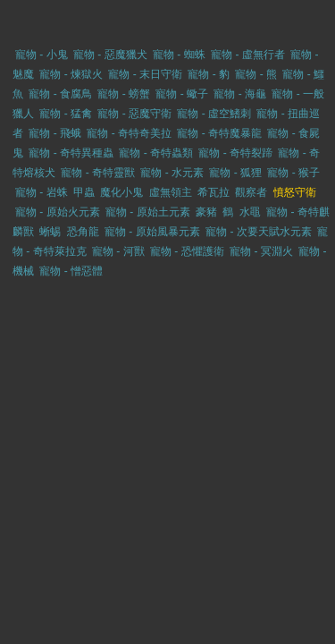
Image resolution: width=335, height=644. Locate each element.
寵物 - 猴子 (293, 173)
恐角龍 (83, 232)
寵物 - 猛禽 (66, 114)
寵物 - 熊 (256, 74)
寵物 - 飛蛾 (55, 133)
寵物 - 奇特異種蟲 (71, 153)
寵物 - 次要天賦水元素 (259, 232)
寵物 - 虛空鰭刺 (214, 114)
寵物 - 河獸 (118, 251)
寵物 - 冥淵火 (261, 251)
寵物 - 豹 (209, 74)
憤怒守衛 (295, 192)
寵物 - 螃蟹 (124, 94)
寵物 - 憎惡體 (71, 271)
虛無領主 (171, 192)
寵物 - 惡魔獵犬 (110, 55)
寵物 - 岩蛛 (42, 192)
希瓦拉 (214, 192)
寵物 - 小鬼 (42, 55)
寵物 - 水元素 (172, 173)
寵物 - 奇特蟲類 (156, 153)
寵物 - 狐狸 (235, 173)
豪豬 (206, 212)
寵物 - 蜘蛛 (179, 55)
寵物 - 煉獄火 (71, 74)
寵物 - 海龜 (240, 94)
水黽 (250, 212)
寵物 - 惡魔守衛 (134, 114)
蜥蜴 (50, 232)
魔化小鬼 (121, 192)
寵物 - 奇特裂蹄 (235, 153)
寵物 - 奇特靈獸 (98, 173)
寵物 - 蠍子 (182, 94)
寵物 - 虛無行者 (248, 55)
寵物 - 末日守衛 (145, 74)
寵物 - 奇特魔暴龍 (219, 133)
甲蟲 (84, 192)
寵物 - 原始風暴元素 (152, 232)
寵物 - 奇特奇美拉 (129, 133)
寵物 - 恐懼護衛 (187, 251)
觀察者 (251, 192)
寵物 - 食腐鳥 (60, 94)
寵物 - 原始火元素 (58, 212)
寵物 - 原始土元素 (148, 212)
